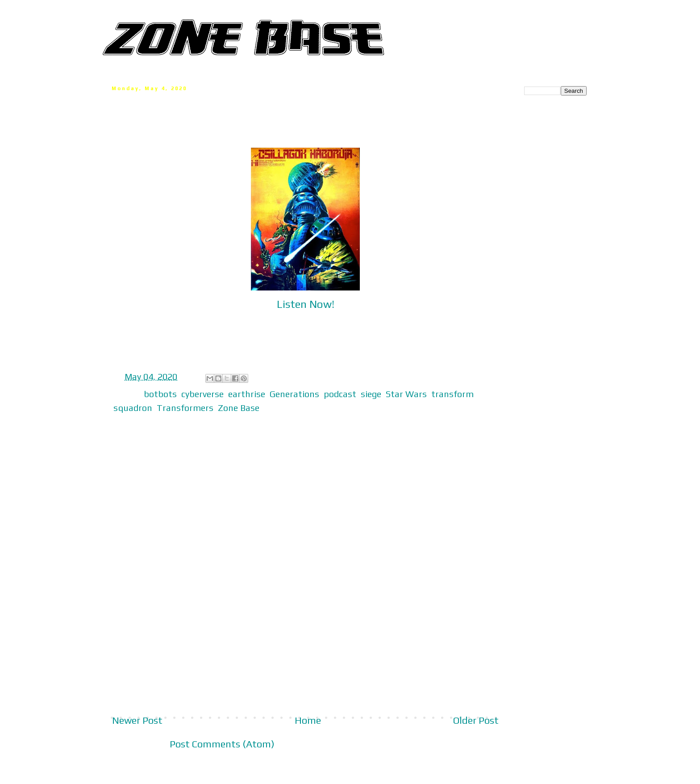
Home (308, 720)
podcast (340, 394)
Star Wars (406, 394)
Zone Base (239, 408)
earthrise (247, 394)
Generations (294, 394)
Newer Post (137, 720)
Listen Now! (306, 304)
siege (371, 394)
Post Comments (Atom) (222, 744)
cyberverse (202, 394)
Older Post (476, 720)
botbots (160, 394)
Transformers (185, 408)
